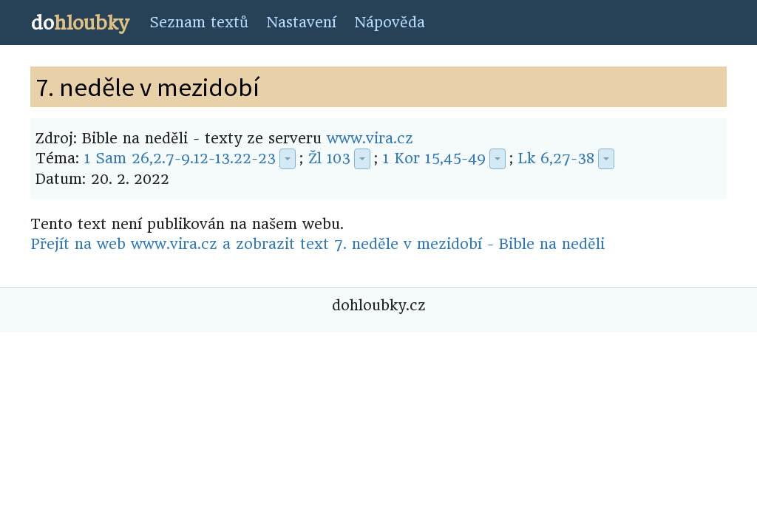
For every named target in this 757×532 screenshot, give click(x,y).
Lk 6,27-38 (556, 158)
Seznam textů (199, 23)
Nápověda (390, 23)
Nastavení (301, 23)
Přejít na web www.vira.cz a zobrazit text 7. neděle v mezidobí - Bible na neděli (318, 244)
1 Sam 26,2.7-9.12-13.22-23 (180, 158)
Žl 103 (329, 158)
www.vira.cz (370, 139)
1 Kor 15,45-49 (434, 158)
